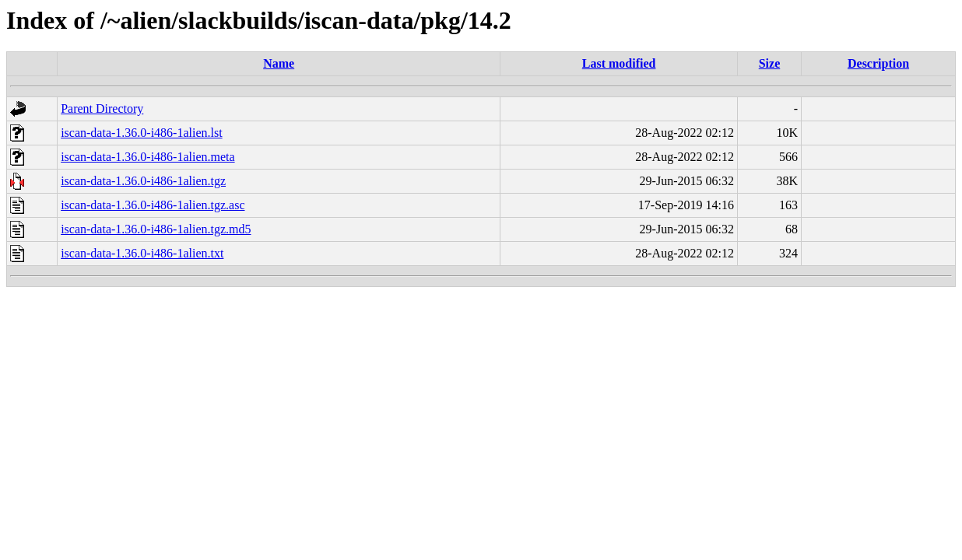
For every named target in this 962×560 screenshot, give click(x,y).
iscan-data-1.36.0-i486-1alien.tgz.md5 (156, 229)
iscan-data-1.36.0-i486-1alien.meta (147, 157)
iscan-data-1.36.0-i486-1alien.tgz (143, 181)
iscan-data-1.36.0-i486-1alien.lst (142, 133)
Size (770, 63)
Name (279, 63)
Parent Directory (102, 108)
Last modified (619, 63)
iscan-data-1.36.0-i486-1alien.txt (142, 253)
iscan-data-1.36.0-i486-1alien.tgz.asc (153, 205)
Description (878, 63)
